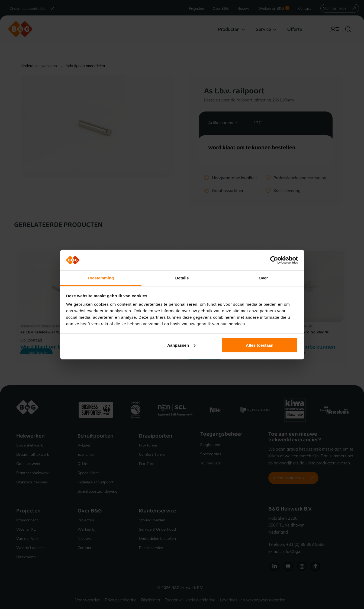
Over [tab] (263, 278)
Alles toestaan (260, 345)
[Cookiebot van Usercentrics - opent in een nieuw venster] (274, 260)
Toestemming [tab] (101, 278)
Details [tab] (182, 278)
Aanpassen (181, 345)
